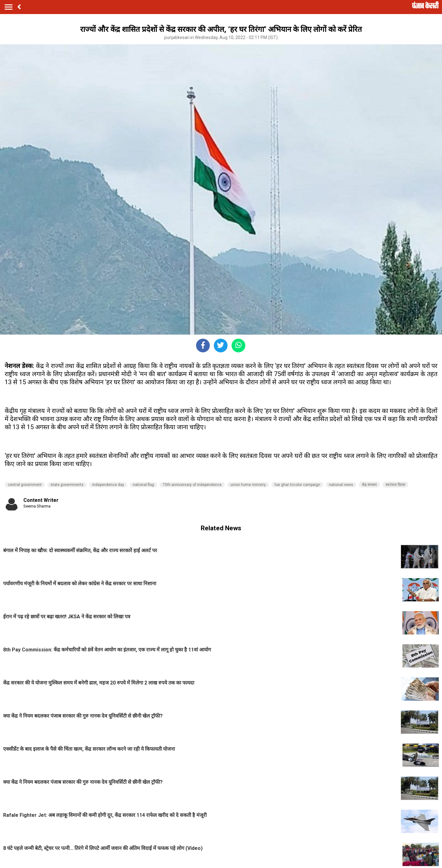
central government (25, 485)
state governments (67, 485)
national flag (143, 485)
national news (341, 485)
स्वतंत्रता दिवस (395, 485)
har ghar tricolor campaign (297, 485)
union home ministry (248, 485)
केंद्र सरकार (369, 485)
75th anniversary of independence (192, 485)
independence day (108, 485)
